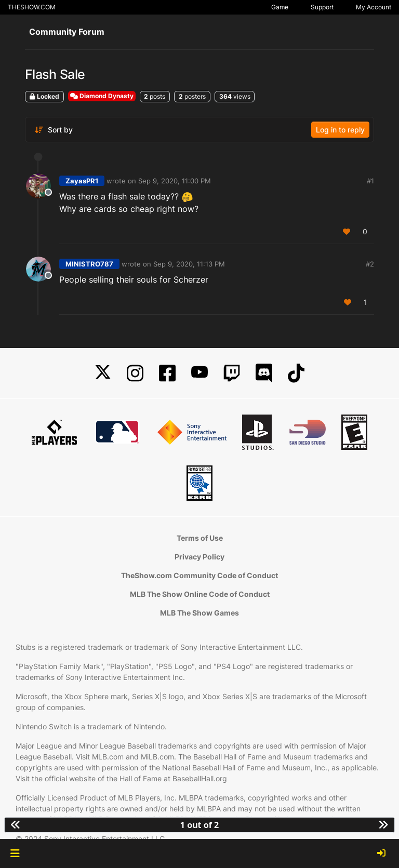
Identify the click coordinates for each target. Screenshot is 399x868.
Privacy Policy (199, 557)
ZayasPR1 (82, 181)
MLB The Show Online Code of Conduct (200, 594)
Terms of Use (200, 538)
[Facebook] (167, 373)
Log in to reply (340, 130)
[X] (103, 373)
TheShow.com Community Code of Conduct (199, 575)
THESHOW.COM (32, 7)
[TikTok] (296, 373)
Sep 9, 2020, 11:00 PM (175, 181)
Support (322, 7)
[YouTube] (199, 373)
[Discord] (264, 373)
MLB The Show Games (199, 613)
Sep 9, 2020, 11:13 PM (189, 264)
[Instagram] (135, 373)
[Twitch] (232, 373)
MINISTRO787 (89, 264)
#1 (370, 181)
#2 (370, 264)
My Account (374, 7)
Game (280, 7)
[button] (15, 853)
